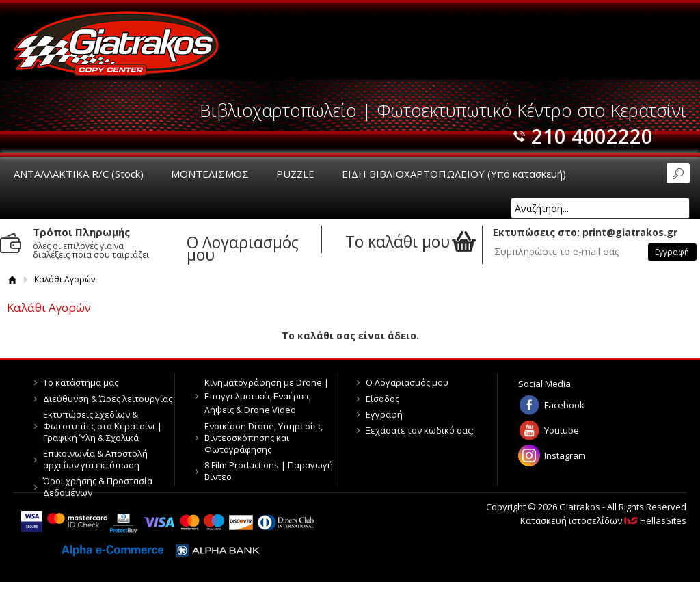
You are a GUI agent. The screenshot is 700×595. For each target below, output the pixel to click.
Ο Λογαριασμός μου (407, 382)
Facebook (564, 405)
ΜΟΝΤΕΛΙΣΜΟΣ (210, 174)
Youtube (562, 430)
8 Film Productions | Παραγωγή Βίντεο (269, 471)
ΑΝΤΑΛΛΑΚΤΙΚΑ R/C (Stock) (79, 174)
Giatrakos (116, 43)
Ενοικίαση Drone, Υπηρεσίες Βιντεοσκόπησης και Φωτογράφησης (263, 438)
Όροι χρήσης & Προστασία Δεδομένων (98, 487)
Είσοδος (382, 399)
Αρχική (12, 279)
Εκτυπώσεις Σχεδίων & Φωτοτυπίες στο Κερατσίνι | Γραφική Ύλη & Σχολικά (103, 426)
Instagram (565, 455)
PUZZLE (295, 174)
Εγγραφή (384, 414)
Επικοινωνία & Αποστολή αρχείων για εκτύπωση (95, 459)
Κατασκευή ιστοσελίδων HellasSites (603, 520)
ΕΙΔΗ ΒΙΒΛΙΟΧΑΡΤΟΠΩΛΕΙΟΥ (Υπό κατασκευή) (454, 174)
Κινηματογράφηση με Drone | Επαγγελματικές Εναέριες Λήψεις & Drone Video (267, 396)
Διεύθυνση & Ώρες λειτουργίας (108, 399)
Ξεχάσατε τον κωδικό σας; (420, 430)
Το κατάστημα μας (81, 382)
